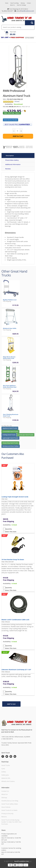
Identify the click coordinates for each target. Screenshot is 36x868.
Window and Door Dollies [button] (11, 447)
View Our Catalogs (21, 5)
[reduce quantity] (14, 131)
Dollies (4, 772)
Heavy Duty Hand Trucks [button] (10, 444)
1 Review (17, 102)
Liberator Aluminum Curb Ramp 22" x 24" (16, 670)
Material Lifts (6, 778)
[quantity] (17, 131)
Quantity (9, 529)
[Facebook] (3, 756)
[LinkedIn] (15, 756)
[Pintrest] (11, 756)
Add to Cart (18, 136)
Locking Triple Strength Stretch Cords (15, 497)
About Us (12, 5)
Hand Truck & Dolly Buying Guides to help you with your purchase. (11, 822)
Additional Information (13, 164)
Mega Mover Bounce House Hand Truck (9, 358)
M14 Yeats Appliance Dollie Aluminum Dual (10, 387)
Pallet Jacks (5, 775)
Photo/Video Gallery (12, 160)
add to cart (11, 704)
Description (10, 156)
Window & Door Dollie (10, 329)
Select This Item (10, 532)
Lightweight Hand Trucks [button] (10, 439)
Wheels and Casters (8, 781)
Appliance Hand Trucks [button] (10, 429)
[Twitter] (7, 756)
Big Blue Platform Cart (10, 301)
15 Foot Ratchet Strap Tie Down (13, 559)
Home (7, 3)
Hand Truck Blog (14, 3)
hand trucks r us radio (9, 810)
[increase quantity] (21, 131)
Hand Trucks (6, 765)
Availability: (9, 104)
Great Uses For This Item (11, 120)
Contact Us (5, 791)
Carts (3, 769)
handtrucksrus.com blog (10, 801)
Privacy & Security (7, 813)
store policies (6, 807)
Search (29, 23)
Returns (4, 817)
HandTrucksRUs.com (22, 861)
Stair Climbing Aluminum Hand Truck (11, 416)
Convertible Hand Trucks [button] (10, 432)
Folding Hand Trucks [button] (9, 435)
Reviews (8, 169)
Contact (29, 3)
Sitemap (23, 3)
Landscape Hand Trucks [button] (26, 435)
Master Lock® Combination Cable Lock (15, 620)
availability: (7, 525)
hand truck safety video (10, 804)
